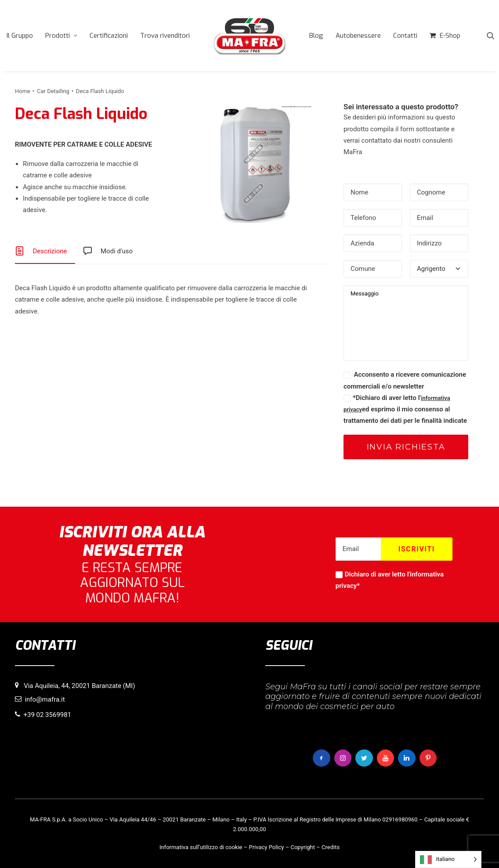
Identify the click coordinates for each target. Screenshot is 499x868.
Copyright (303, 847)
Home (23, 91)
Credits (331, 847)
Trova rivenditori (165, 36)
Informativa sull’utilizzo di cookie (201, 847)
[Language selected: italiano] (448, 859)
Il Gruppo (20, 36)
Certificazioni (109, 36)
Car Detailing (53, 91)
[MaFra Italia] (249, 36)
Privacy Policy (266, 847)
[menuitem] (20, 36)
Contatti (405, 36)
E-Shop (450, 36)
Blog (316, 36)
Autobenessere (358, 36)
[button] (491, 36)
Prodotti (61, 36)
